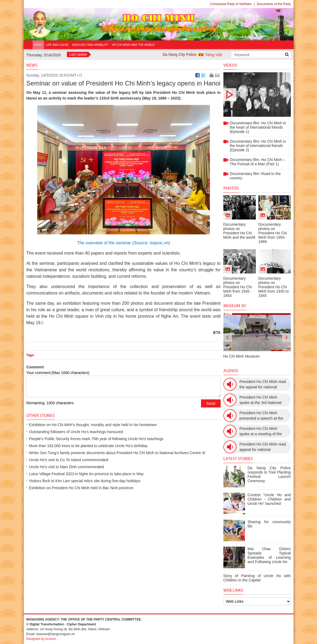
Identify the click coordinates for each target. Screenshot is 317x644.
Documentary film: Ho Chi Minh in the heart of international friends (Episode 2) (258, 146)
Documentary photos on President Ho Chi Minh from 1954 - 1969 (273, 233)
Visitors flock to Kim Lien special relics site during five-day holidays (85, 481)
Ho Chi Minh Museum (242, 356)
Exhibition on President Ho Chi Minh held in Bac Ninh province (81, 488)
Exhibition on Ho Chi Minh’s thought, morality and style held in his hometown (93, 425)
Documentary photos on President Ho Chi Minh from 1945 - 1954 (238, 287)
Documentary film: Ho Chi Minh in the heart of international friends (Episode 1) (257, 95)
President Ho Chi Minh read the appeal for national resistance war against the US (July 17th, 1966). (263, 385)
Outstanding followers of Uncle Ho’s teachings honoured (76, 432)
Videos (230, 65)
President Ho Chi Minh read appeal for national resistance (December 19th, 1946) (263, 447)
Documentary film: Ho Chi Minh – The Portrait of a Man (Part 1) (258, 162)
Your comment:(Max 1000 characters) (58, 373)
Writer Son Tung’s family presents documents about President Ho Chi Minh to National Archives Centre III (117, 453)
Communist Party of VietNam (231, 4)
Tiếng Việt (214, 55)
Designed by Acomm (41, 639)
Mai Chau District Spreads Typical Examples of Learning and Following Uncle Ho (269, 555)
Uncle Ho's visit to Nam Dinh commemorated (67, 467)
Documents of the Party (274, 4)
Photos (231, 188)
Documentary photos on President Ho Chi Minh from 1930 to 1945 (274, 287)
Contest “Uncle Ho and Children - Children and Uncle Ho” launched (269, 499)
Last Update (78, 54)
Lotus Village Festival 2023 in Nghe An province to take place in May (86, 474)
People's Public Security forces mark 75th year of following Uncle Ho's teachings (96, 439)
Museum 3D (235, 306)
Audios (231, 371)
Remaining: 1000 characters (50, 403)
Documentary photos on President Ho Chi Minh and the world (239, 231)
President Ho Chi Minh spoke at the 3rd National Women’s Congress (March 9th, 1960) (262, 400)
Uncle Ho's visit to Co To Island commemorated (69, 460)
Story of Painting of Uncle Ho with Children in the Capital (257, 578)
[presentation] (228, 338)
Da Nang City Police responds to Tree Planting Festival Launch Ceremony (269, 474)
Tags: (31, 355)
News (32, 65)
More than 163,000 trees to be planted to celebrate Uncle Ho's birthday (88, 446)
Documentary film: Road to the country (255, 176)
